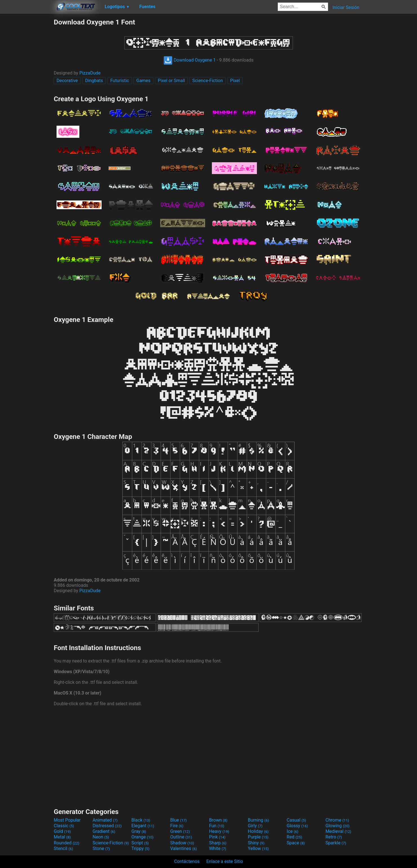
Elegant (143, 826)
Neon (101, 837)
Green (180, 831)
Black (141, 820)
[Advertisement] (27, 102)
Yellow (258, 848)
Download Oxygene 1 (190, 60)
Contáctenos (187, 861)
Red (294, 837)
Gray (139, 831)
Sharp (218, 843)
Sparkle (336, 843)
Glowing (338, 826)
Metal (62, 837)
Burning (258, 820)
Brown (218, 820)
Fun (217, 826)
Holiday (258, 831)
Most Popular (67, 820)
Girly (255, 826)
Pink (217, 837)
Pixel (235, 81)
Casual (296, 820)
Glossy (297, 826)
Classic (64, 826)
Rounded (67, 843)
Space (296, 843)
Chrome (337, 820)
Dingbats (94, 81)
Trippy (140, 848)
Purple (258, 837)
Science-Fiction (208, 81)
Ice (292, 831)
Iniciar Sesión (346, 7)
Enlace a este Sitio (225, 861)
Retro (334, 837)
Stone (101, 848)
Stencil (63, 848)
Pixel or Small (171, 81)
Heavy (219, 831)
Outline (181, 837)
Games (143, 81)
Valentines (184, 848)
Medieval (338, 831)
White (218, 848)
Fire (177, 826)
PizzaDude (90, 73)
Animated (105, 820)
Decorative (67, 81)
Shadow (182, 843)
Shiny (256, 843)
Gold (62, 831)
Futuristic (120, 81)
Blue (179, 820)
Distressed (107, 826)
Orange (143, 837)
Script (140, 843)
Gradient (104, 831)
